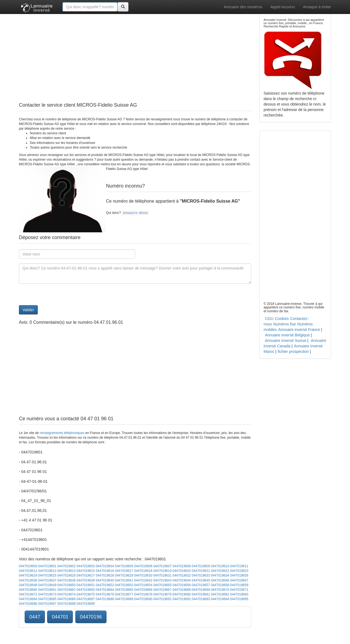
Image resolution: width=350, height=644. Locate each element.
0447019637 (47, 580)
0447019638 (66, 580)
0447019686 (66, 599)
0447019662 (66, 590)
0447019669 (201, 590)
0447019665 (124, 590)
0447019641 (124, 580)
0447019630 (143, 575)
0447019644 (182, 580)
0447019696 (28, 604)
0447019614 (66, 571)
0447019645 (201, 580)
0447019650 (66, 585)
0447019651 (86, 585)
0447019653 (124, 585)
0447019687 (86, 599)
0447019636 (28, 580)
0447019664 (105, 590)
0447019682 (220, 594)
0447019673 (47, 594)
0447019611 (239, 566)
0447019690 (143, 599)
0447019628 (105, 575)
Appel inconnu (283, 7)
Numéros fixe (285, 324)
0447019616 (105, 571)
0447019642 (143, 580)
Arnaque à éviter (317, 7)
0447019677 (124, 594)
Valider (28, 310)
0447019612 (28, 571)
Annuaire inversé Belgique (287, 335)
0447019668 (182, 590)
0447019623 (239, 571)
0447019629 (124, 575)
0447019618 (143, 571)
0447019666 (143, 590)
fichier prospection (293, 351)
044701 (60, 617)
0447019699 (86, 604)
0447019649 (47, 585)
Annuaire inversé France (299, 330)
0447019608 (182, 566)
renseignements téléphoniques (62, 433)
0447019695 (239, 599)
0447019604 (105, 566)
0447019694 (220, 599)
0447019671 (239, 590)
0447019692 (182, 599)
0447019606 (143, 566)
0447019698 (66, 604)
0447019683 (239, 594)
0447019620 (182, 571)
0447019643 (163, 580)
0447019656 (182, 585)
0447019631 (163, 575)
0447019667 (163, 590)
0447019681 (201, 594)
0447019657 (201, 585)
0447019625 (47, 575)
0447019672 (28, 594)
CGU (269, 319)
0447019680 (182, 594)
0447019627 (86, 575)
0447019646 (220, 580)
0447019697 (47, 604)
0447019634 (220, 575)
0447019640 (105, 580)
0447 (35, 617)
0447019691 (163, 599)
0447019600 (28, 566)
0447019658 (220, 585)
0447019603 (86, 566)
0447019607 (163, 566)
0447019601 (47, 566)
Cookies (282, 319)
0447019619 (163, 571)
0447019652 (105, 585)
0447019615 (86, 571)
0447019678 (143, 594)
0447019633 (201, 575)
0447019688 (105, 599)
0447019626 (66, 575)
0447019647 (239, 580)
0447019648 (28, 585)
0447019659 (239, 585)
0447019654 (143, 585)
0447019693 (201, 599)
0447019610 (220, 566)
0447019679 (163, 594)
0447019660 (28, 590)
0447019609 (201, 566)
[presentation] (61, 294)
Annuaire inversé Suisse (286, 341)
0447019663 (86, 590)
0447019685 (47, 599)
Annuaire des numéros (243, 7)
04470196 (91, 617)
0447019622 (220, 571)
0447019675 (86, 594)
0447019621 (201, 571)
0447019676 (105, 594)
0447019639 (86, 580)
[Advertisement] (135, 52)
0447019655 (163, 585)
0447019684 (28, 599)
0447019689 (124, 599)
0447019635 (239, 575)
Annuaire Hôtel (135, 213)
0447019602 (66, 566)
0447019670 (220, 590)
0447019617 (124, 571)
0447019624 (28, 575)
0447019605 (124, 566)
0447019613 (47, 571)
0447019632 (182, 575)
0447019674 (66, 594)
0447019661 (47, 590)
